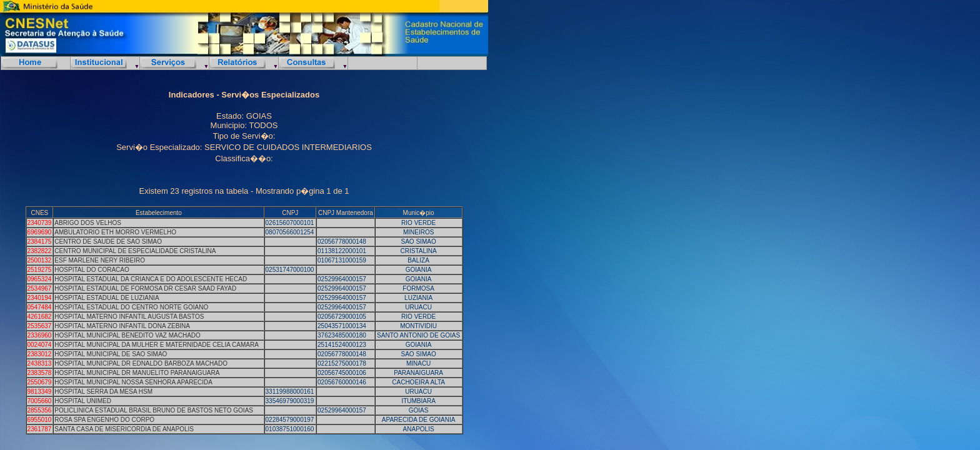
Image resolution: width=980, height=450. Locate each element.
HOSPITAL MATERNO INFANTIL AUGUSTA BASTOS (129, 317)
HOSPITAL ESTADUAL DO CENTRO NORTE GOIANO (131, 307)
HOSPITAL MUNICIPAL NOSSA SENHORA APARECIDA (133, 382)
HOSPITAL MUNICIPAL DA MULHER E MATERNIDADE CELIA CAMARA (157, 345)
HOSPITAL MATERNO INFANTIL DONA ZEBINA (122, 326)
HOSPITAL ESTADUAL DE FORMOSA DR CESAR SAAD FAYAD (145, 288)
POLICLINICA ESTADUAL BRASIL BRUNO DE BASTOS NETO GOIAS (154, 410)
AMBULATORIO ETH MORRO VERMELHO (115, 232)
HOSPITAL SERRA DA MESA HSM (103, 392)
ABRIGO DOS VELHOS (88, 223)
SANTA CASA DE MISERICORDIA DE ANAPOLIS (124, 429)
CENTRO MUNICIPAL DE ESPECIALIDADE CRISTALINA (135, 251)
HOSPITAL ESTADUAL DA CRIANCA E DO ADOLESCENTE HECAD (151, 279)
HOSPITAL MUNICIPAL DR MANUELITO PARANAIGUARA (137, 373)
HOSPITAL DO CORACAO (92, 270)
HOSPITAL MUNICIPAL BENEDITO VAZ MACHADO (127, 335)
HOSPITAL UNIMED (83, 401)
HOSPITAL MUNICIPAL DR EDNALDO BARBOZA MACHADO (141, 363)
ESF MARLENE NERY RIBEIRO (100, 260)
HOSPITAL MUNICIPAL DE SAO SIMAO (111, 354)
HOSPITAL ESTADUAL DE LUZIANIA (107, 298)
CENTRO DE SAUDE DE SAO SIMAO (108, 242)
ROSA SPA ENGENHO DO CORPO (104, 420)
